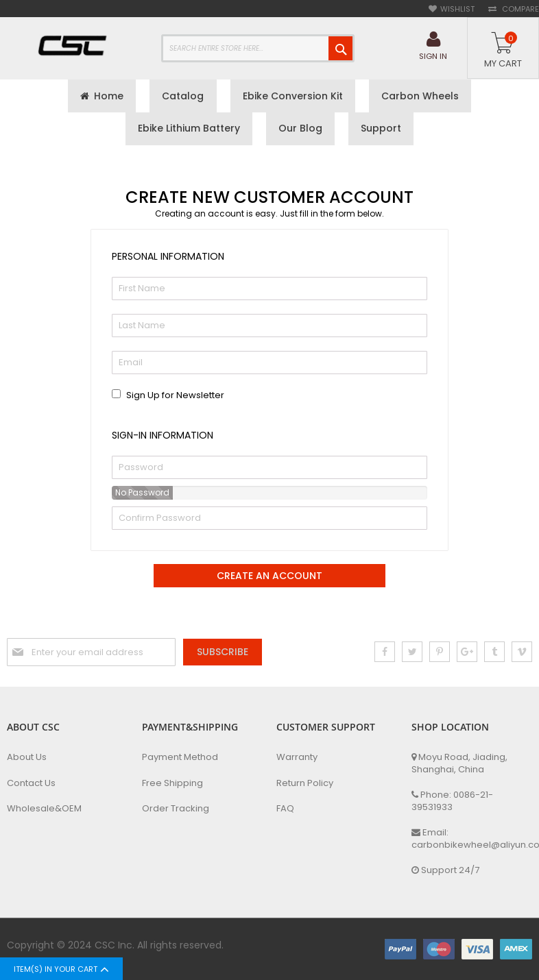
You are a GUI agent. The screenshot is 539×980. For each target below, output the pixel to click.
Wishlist (457, 9)
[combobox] (258, 48)
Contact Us (31, 783)
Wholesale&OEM (44, 809)
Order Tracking (176, 809)
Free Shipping (172, 783)
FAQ (285, 809)
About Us (27, 757)
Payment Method (180, 757)
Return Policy (305, 783)
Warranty (297, 757)
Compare (519, 9)
